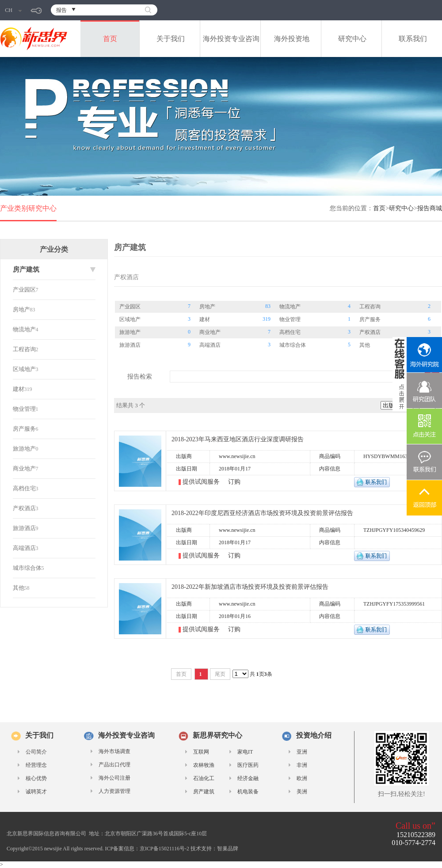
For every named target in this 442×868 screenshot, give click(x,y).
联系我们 (413, 39)
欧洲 (302, 778)
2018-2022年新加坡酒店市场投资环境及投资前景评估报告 (250, 587)
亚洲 (302, 752)
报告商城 (430, 208)
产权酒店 (24, 508)
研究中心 (352, 39)
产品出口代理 (114, 765)
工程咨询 (24, 349)
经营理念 (36, 765)
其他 (19, 588)
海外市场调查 (114, 751)
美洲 (302, 792)
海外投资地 (292, 39)
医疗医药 (248, 765)
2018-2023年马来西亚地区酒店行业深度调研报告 (238, 439)
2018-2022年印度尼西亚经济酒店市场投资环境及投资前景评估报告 (262, 513)
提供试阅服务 (202, 482)
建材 (19, 389)
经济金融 (248, 778)
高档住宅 (24, 488)
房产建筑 (204, 792)
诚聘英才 (36, 792)
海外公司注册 (114, 778)
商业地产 (24, 468)
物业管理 (24, 409)
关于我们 (171, 39)
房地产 (21, 309)
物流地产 (24, 329)
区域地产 (24, 369)
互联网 (201, 752)
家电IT (245, 752)
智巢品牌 (228, 849)
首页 (110, 39)
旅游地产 (24, 449)
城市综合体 (27, 568)
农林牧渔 (204, 765)
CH (13, 10)
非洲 (302, 765)
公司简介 (36, 752)
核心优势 (36, 778)
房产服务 (24, 429)
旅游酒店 (24, 528)
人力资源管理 (114, 791)
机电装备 (248, 792)
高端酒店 (24, 548)
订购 (234, 482)
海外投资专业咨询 (231, 39)
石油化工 (204, 778)
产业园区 (24, 290)
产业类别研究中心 (28, 208)
